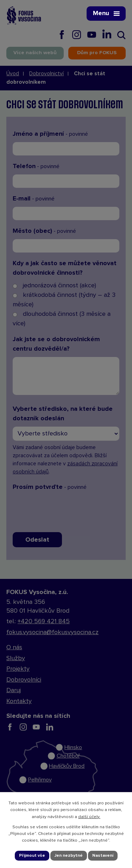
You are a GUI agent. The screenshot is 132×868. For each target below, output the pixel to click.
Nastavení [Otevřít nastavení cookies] (103, 856)
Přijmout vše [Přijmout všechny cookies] (32, 856)
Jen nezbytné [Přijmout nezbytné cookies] (69, 856)
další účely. (89, 817)
